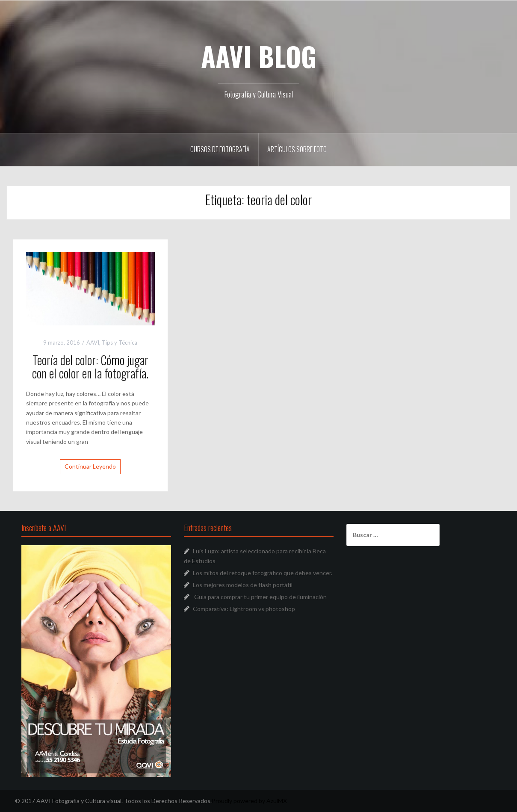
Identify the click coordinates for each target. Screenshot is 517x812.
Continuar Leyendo (90, 466)
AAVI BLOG (259, 56)
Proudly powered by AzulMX (249, 801)
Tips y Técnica (120, 343)
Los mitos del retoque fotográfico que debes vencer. (263, 573)
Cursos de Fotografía (220, 149)
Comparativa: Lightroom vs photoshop (244, 609)
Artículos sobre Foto (297, 149)
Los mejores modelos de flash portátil (243, 585)
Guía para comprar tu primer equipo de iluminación (260, 597)
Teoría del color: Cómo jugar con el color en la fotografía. (90, 366)
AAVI (93, 343)
